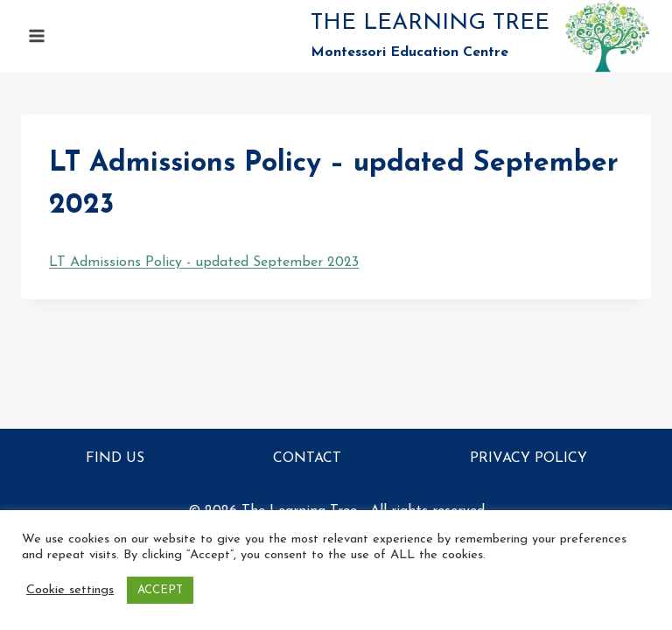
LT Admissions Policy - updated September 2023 (204, 262)
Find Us (115, 458)
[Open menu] (37, 36)
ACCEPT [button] (160, 590)
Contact (307, 458)
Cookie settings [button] (70, 590)
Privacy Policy (528, 458)
